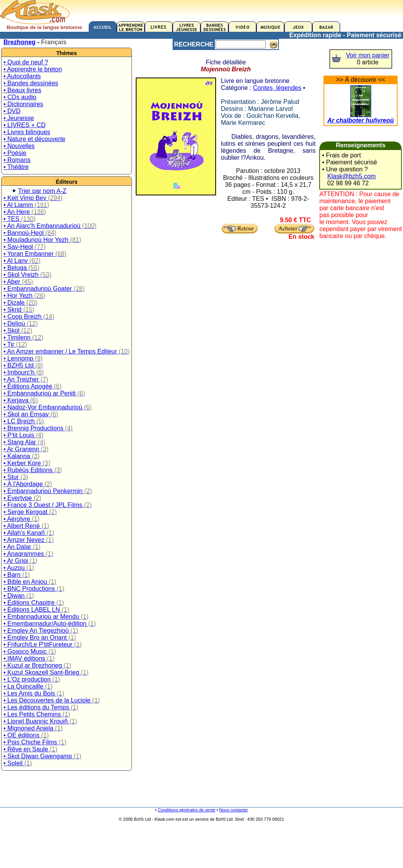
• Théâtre (16, 167)
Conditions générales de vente (187, 810)
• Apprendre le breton (33, 69)
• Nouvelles (19, 146)
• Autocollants (22, 76)
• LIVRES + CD (24, 125)
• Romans (17, 160)
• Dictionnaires (23, 104)
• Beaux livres (22, 90)
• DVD (12, 111)
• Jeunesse (19, 118)
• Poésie (15, 153)
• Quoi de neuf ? (26, 62)
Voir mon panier (368, 55)
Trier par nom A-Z (42, 191)
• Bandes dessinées (31, 83)
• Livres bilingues (27, 132)
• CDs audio (20, 97)
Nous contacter (233, 810)
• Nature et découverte (34, 139)
